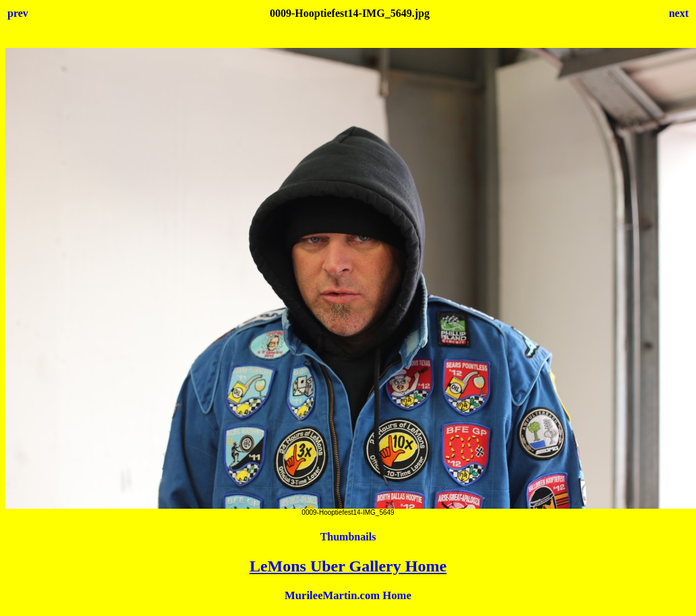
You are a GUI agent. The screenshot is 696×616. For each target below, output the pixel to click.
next (679, 13)
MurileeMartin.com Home (348, 595)
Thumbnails (348, 537)
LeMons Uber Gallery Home (348, 566)
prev (18, 13)
